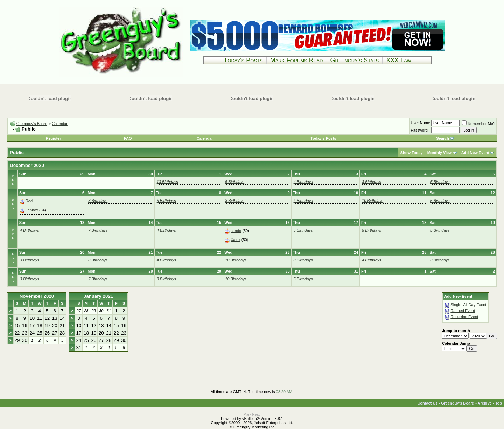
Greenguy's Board (32, 124)
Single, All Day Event (468, 305)
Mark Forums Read (297, 60)
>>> (13, 180)
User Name (421, 123)
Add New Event (475, 153)
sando (236, 231)
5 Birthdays (235, 182)
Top (499, 403)
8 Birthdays (98, 201)
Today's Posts (243, 60)
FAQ (128, 138)
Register (53, 138)
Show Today (412, 153)
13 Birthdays (167, 182)
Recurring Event (464, 317)
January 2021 (98, 296)
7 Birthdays (98, 230)
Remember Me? (479, 124)
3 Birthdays (372, 182)
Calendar (60, 124)
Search (443, 138)
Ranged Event (463, 311)
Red (29, 201)
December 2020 (27, 165)
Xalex (236, 240)
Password (419, 130)
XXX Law (399, 60)
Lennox (32, 210)
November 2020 (37, 296)
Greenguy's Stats (355, 60)
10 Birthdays (373, 201)
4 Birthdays (303, 182)
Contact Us (427, 403)
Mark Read (252, 414)
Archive (485, 403)
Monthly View (440, 153)
